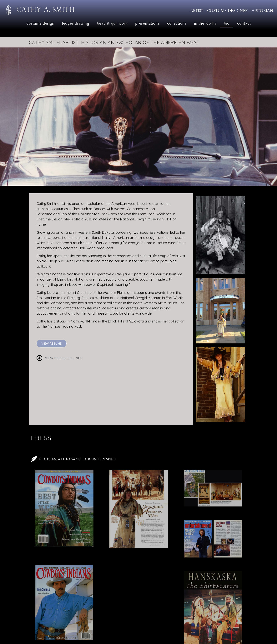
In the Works (205, 23)
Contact (244, 23)
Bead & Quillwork (112, 23)
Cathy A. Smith (46, 9)
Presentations (147, 23)
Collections (177, 23)
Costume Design (40, 23)
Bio (227, 23)
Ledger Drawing (76, 23)
